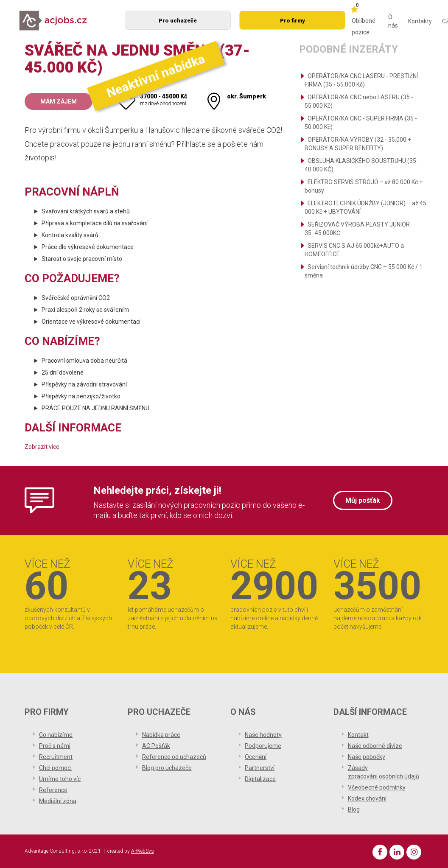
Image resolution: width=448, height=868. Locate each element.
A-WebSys (143, 851)
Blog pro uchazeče (167, 768)
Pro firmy (293, 21)
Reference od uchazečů (174, 757)
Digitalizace (260, 779)
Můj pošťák (363, 500)
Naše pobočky (367, 757)
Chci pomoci (55, 768)
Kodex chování (367, 798)
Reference (53, 790)
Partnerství (260, 768)
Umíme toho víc (60, 779)
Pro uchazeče (178, 21)
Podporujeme (263, 746)
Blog (354, 809)
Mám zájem (59, 101)
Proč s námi (55, 746)
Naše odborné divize (375, 746)
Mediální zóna (58, 801)
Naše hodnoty (263, 735)
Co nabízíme (56, 735)
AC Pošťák (156, 746)
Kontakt (358, 735)
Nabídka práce (161, 735)
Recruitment (56, 757)
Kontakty (420, 21)
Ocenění (256, 757)
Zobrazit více (42, 447)
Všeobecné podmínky (377, 787)
